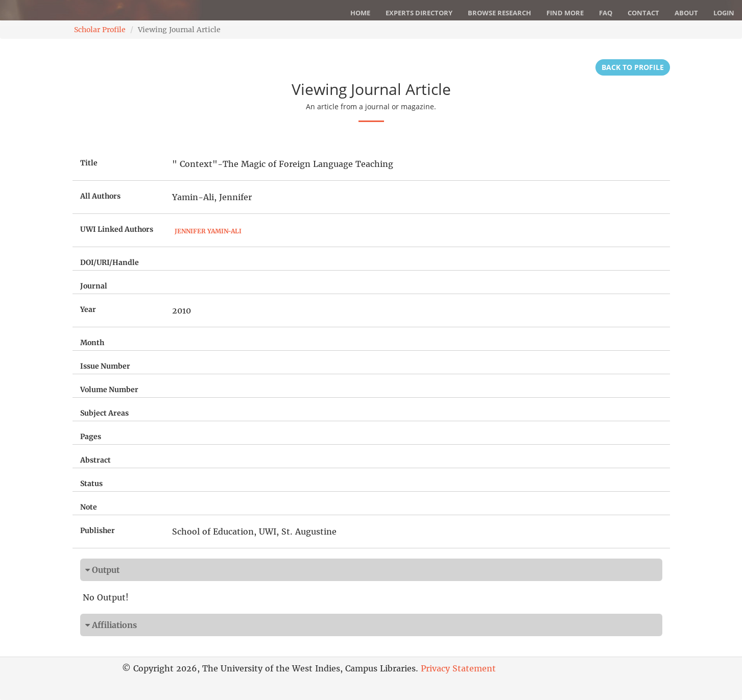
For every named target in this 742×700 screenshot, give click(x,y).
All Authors (100, 196)
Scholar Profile (100, 30)
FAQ (606, 13)
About (686, 13)
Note (89, 507)
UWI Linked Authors (117, 229)
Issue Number (105, 366)
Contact (643, 13)
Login (724, 13)
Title (89, 163)
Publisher (98, 530)
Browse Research (499, 13)
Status (91, 484)
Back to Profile (633, 67)
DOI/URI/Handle (110, 262)
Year (88, 309)
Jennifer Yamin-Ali (208, 231)
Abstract (95, 460)
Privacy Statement (458, 668)
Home (360, 13)
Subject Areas (104, 413)
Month (92, 343)
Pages (91, 437)
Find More (565, 13)
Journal (94, 286)
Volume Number (109, 390)
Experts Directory (419, 13)
